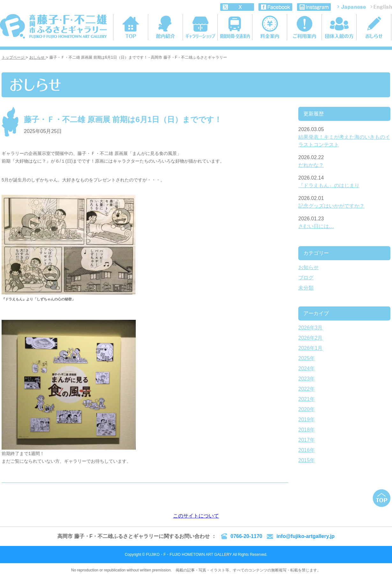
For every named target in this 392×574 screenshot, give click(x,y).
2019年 (307, 419)
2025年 (307, 358)
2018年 (307, 430)
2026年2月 (311, 338)
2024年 (307, 368)
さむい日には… (316, 226)
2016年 (307, 450)
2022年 (307, 389)
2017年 (307, 440)
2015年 (307, 460)
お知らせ (309, 267)
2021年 (307, 399)
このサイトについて (196, 516)
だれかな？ (311, 165)
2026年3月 (311, 328)
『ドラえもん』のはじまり (329, 185)
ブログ (306, 278)
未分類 (306, 288)
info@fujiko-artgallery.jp (305, 536)
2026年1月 (311, 348)
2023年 (307, 379)
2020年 (307, 409)
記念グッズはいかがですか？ (331, 206)
